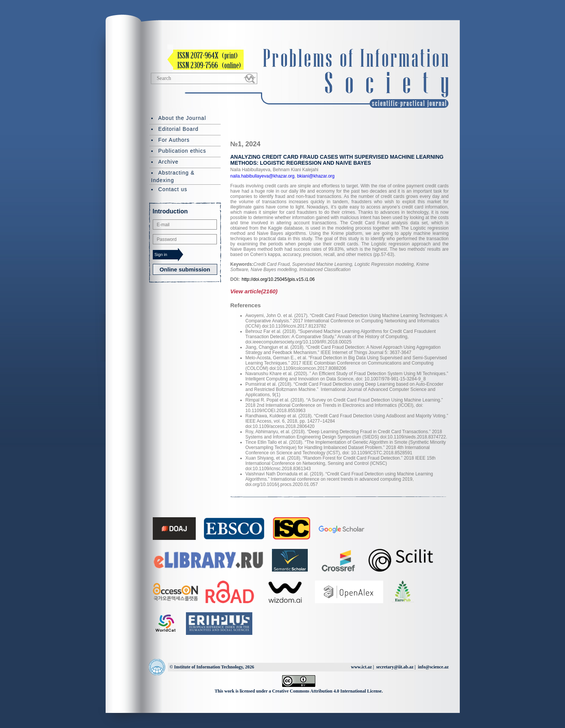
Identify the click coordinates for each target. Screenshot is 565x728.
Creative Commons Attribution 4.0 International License (327, 691)
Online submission (185, 269)
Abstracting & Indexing (173, 176)
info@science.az (433, 667)
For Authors (174, 140)
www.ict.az (361, 667)
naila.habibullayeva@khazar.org (263, 176)
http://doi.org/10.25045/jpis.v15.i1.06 (278, 279)
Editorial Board (179, 129)
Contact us (173, 189)
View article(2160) (254, 291)
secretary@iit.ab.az (395, 667)
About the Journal (182, 118)
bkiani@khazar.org (315, 176)
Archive (169, 162)
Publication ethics (182, 151)
